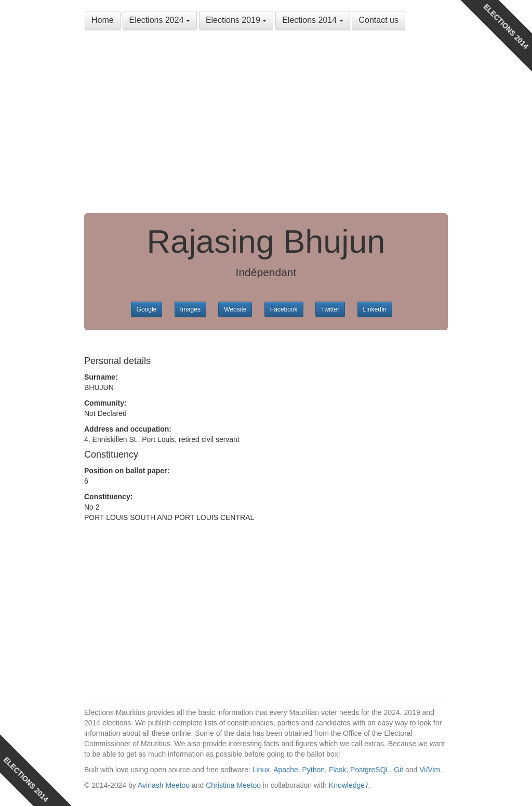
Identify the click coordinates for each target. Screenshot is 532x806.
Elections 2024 (160, 20)
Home (103, 20)
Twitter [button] (330, 309)
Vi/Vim (430, 770)
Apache (285, 770)
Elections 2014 (312, 20)
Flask (337, 770)
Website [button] (235, 309)
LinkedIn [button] (375, 309)
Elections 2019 (236, 20)
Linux (261, 770)
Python (314, 770)
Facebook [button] (284, 309)
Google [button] (147, 309)
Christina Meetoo (233, 785)
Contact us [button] (378, 20)
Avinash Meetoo (164, 785)
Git (398, 770)
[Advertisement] (266, 125)
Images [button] (190, 309)
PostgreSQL (370, 770)
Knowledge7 (349, 785)
